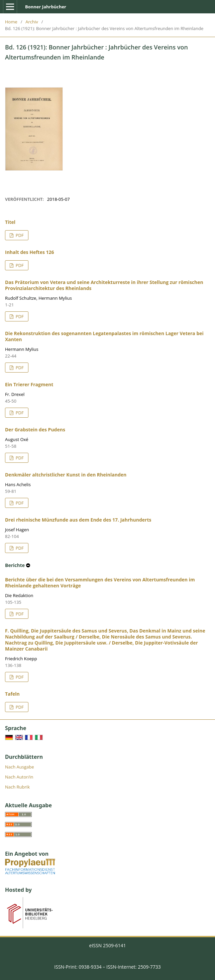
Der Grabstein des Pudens (35, 430)
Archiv (32, 22)
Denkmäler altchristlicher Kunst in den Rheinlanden (66, 475)
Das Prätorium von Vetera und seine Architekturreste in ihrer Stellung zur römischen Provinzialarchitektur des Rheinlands (104, 285)
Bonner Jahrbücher (46, 7)
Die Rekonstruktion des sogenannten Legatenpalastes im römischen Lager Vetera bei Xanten (104, 336)
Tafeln (12, 694)
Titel (10, 222)
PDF (19, 235)
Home (11, 22)
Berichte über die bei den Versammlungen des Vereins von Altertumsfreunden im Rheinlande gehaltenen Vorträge (100, 583)
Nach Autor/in (19, 777)
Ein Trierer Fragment (29, 384)
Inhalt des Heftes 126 (30, 252)
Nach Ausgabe (20, 767)
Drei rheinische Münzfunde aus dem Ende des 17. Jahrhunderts (78, 520)
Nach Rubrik (17, 787)
